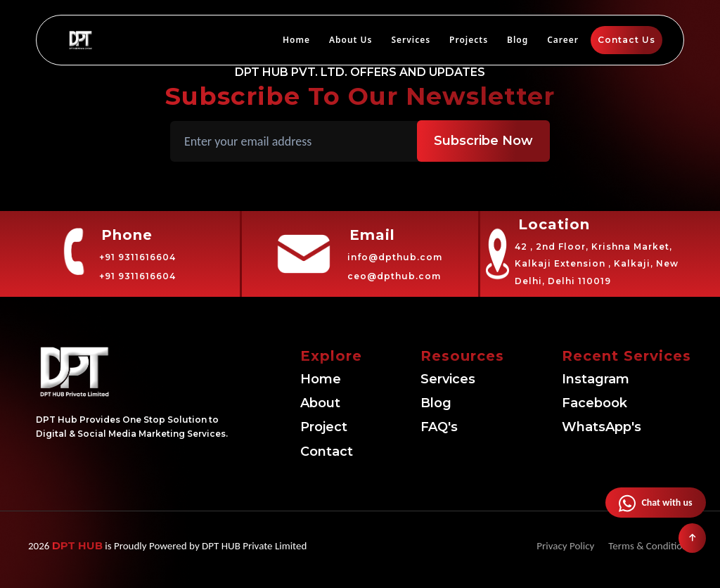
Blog (517, 40)
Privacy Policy (565, 546)
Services (411, 40)
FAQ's (439, 427)
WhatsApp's (602, 427)
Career (563, 40)
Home (296, 40)
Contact (327, 452)
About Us (351, 40)
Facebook (594, 403)
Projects (469, 40)
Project (324, 427)
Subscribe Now (483, 141)
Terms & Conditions (650, 546)
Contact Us (626, 40)
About (320, 403)
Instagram (596, 379)
